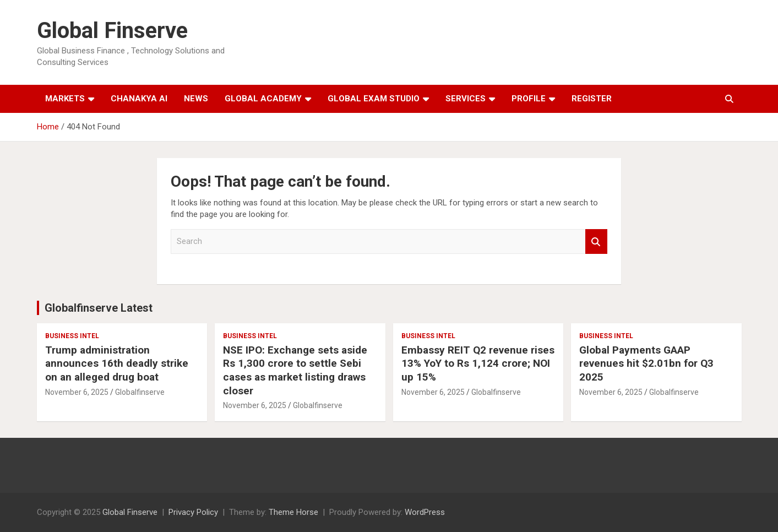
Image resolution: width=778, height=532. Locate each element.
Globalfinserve (140, 392)
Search (596, 241)
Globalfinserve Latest (99, 308)
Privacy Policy (193, 512)
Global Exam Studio (374, 99)
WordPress (425, 512)
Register (592, 99)
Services (466, 99)
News (196, 99)
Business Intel (72, 336)
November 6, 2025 (77, 392)
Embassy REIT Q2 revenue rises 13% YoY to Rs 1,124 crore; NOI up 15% (478, 363)
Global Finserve (112, 31)
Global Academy (263, 99)
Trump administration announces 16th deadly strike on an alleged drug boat (117, 363)
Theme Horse (293, 512)
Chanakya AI (139, 99)
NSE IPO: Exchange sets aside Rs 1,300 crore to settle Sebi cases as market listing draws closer (295, 370)
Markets (65, 99)
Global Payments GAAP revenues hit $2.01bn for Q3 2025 (646, 363)
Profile (529, 99)
